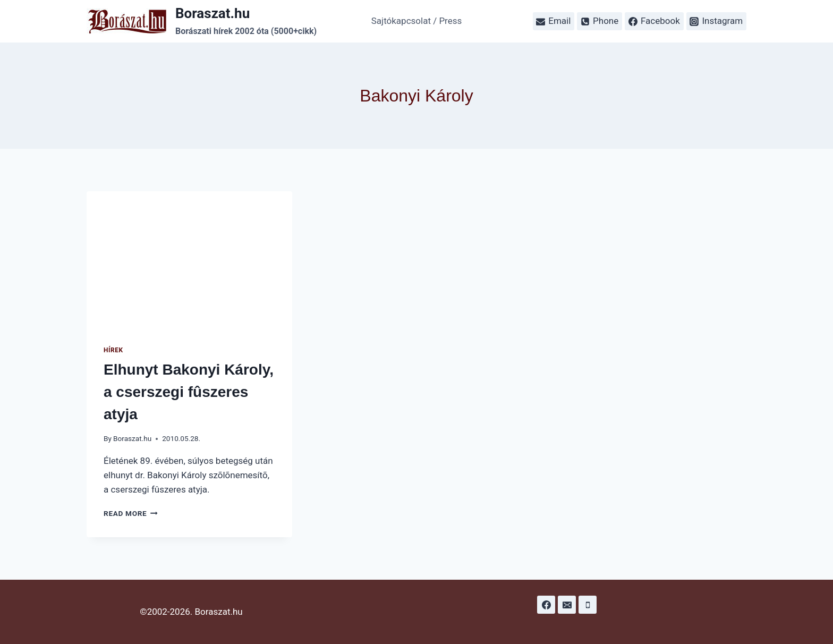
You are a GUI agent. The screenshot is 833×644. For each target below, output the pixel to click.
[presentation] (189, 260)
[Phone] (588, 605)
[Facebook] (546, 605)
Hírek (113, 350)
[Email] (567, 605)
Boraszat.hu (132, 438)
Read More (131, 513)
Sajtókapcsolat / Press (417, 21)
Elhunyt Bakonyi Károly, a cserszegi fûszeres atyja (189, 392)
